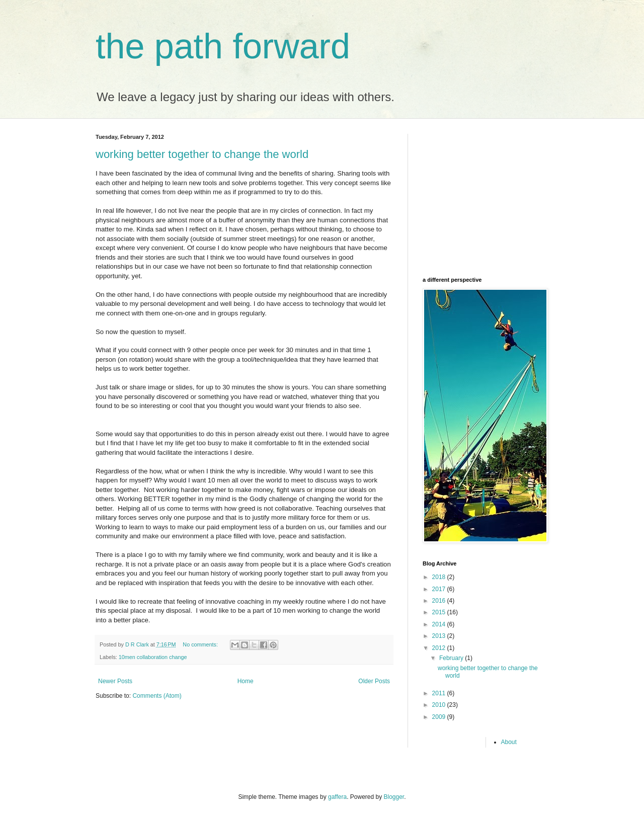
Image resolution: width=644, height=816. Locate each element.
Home (246, 681)
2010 (440, 705)
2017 (440, 589)
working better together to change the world (202, 154)
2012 (440, 648)
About (509, 742)
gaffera (337, 797)
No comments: (201, 644)
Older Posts (374, 681)
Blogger (394, 797)
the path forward (223, 46)
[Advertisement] (486, 197)
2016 (440, 601)
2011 (440, 693)
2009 (440, 717)
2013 (440, 636)
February (452, 658)
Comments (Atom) (157, 696)
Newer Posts (115, 681)
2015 (440, 612)
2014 (440, 624)
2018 (440, 577)
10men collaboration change (153, 657)
